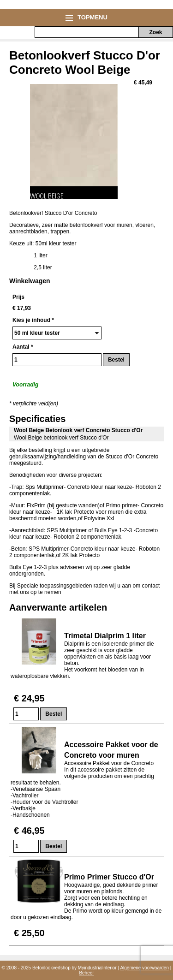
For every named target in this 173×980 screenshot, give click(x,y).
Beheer (86, 973)
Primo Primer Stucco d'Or (110, 877)
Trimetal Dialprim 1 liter (105, 636)
